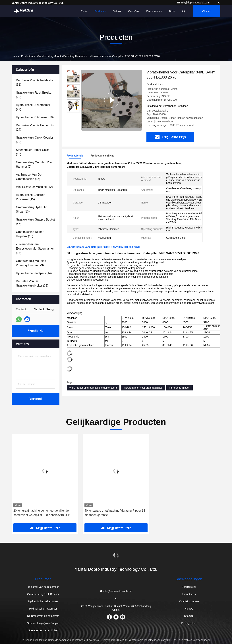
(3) (31, 263)
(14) (34, 273)
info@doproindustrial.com (194, 3)
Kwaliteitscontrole (189, 601)
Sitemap (189, 616)
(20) (35, 117)
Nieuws (189, 609)
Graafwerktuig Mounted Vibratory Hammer (61, 56)
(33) (32, 283)
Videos (117, 11)
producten (27, 56)
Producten (100, 11)
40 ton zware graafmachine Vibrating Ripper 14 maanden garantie (115, 513)
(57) (29, 177)
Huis (14, 56)
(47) (35, 222)
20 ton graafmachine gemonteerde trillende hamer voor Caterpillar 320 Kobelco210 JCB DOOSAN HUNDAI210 (42, 513)
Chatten (207, 11)
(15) (31, 197)
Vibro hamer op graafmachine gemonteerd (93, 388)
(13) (33, 152)
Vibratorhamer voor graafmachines (143, 388)
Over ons (134, 11)
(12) (34, 187)
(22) (33, 107)
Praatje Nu (36, 331)
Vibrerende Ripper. (179, 388)
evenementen (154, 11)
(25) (34, 95)
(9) (34, 164)
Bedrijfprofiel (189, 587)
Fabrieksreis (189, 594)
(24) (35, 127)
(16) (30, 234)
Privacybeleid (189, 623)
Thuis (84, 11)
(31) (35, 82)
